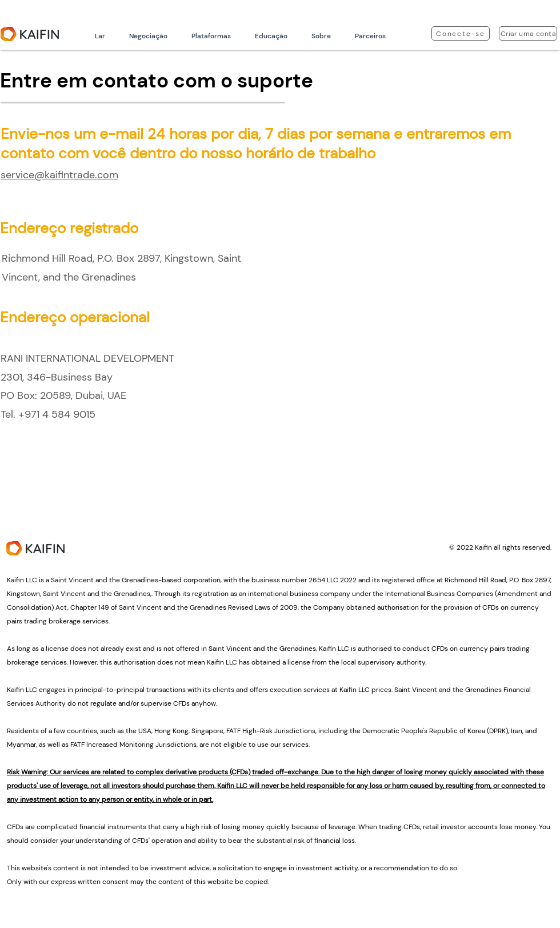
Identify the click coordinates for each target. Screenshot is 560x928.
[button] (148, 36)
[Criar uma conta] (528, 33)
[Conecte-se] (461, 33)
